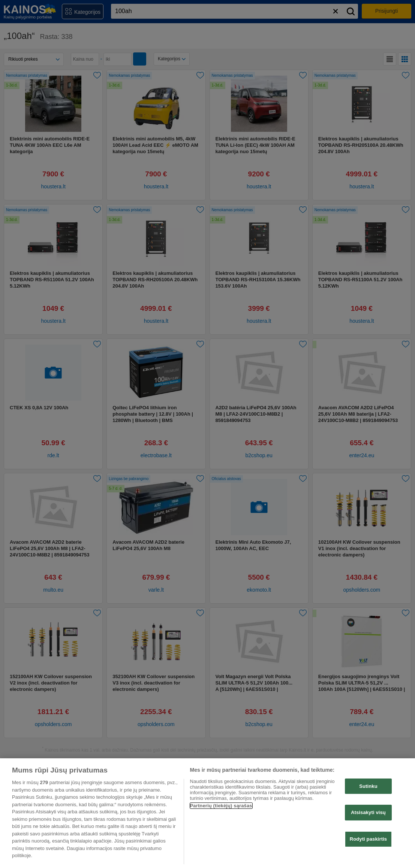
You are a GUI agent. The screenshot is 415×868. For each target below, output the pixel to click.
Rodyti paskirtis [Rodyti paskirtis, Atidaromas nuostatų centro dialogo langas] (369, 839)
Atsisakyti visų (368, 812)
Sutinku (368, 786)
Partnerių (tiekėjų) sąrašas (221, 806)
